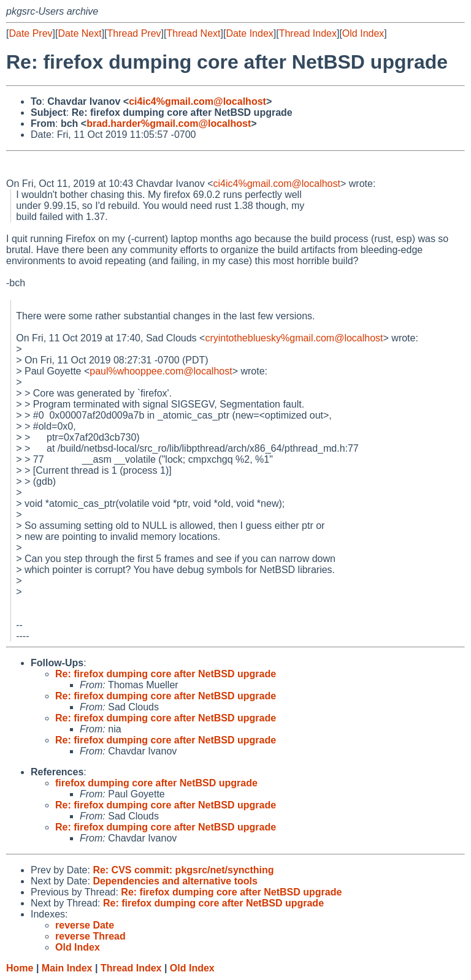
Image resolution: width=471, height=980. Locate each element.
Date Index (249, 33)
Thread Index (308, 33)
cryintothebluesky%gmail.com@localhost (294, 338)
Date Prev (30, 33)
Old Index (363, 33)
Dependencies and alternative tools (175, 881)
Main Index (67, 968)
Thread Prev (134, 33)
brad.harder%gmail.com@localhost (169, 123)
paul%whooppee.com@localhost (161, 371)
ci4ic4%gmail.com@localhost (197, 101)
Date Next (79, 33)
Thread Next (193, 33)
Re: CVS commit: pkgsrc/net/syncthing (183, 870)
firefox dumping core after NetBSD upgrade (156, 783)
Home (20, 968)
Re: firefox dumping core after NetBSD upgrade (166, 674)
